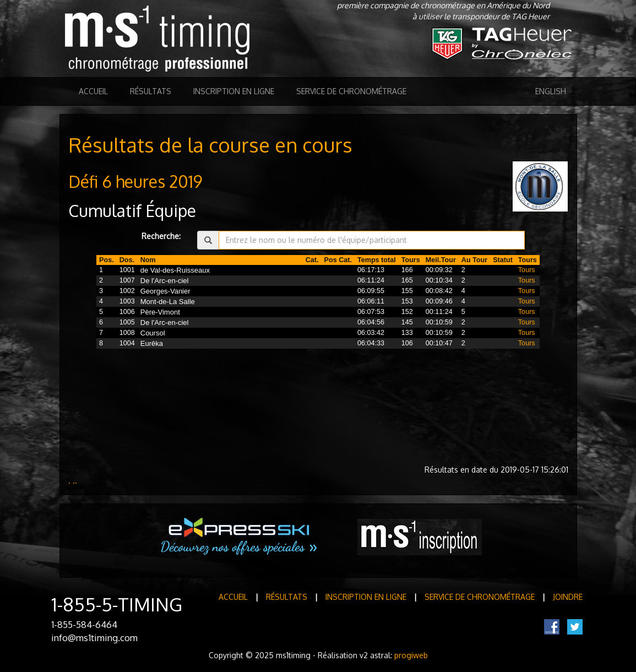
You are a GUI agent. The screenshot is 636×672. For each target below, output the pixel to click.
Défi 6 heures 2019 (135, 181)
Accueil (93, 91)
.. (75, 481)
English (551, 91)
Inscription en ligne (234, 91)
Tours (527, 270)
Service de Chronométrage (351, 91)
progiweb (411, 655)
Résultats (151, 91)
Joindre (568, 597)
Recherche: (161, 236)
